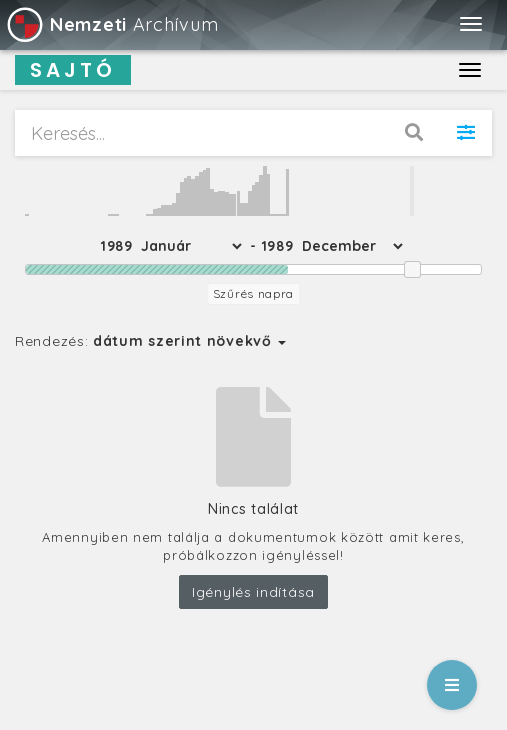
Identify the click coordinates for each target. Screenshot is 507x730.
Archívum (111, 24)
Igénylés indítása (253, 592)
